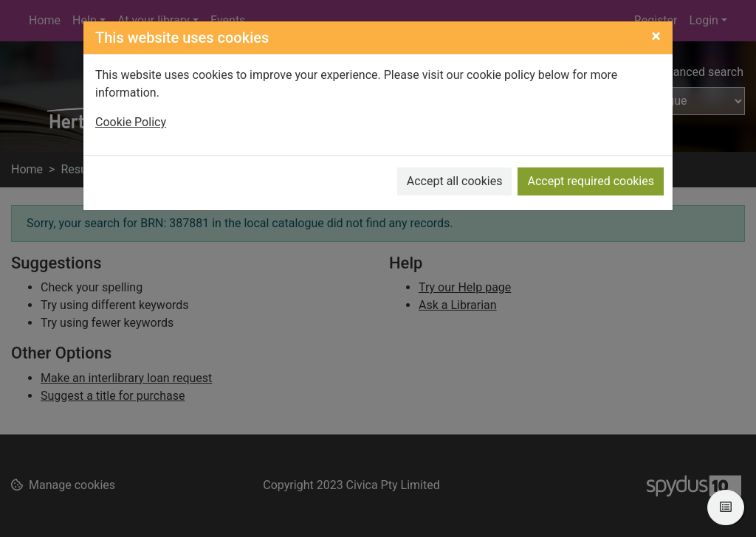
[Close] (656, 36)
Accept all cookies (455, 181)
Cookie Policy (131, 122)
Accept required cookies (591, 181)
